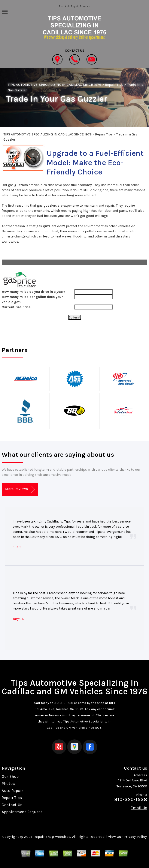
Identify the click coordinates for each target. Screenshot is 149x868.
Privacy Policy (135, 837)
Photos (8, 784)
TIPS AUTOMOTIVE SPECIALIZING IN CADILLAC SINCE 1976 (54, 84)
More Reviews (20, 489)
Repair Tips (114, 84)
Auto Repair (12, 791)
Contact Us (12, 805)
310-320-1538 (63, 703)
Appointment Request (22, 812)
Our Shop (10, 776)
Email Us (139, 808)
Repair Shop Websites (52, 837)
